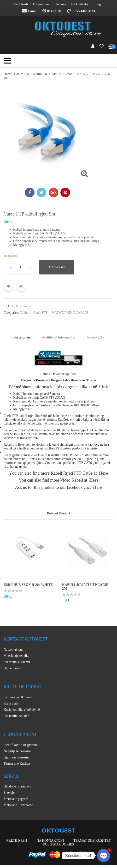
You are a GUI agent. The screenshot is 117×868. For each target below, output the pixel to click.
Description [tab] (22, 337)
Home (8, 74)
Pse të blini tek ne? (16, 716)
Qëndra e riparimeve (17, 786)
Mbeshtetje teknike (16, 656)
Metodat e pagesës (16, 799)
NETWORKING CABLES (44, 74)
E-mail (30, 11)
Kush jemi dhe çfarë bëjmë (22, 710)
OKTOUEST (58, 830)
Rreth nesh (11, 703)
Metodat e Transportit (18, 805)
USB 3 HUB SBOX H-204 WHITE (28, 585)
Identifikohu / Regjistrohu (21, 745)
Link (104, 387)
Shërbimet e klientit (17, 662)
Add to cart (57, 267)
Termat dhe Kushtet (17, 764)
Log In (100, 4)
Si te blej (10, 793)
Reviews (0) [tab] (96, 337)
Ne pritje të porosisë (17, 751)
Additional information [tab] (59, 337)
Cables (19, 74)
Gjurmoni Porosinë (16, 757)
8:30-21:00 (52, 11)
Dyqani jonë (12, 668)
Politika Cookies (58, 844)
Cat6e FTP (72, 74)
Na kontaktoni (13, 650)
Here (104, 473)
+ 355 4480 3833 (81, 11)
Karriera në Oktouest (18, 697)
